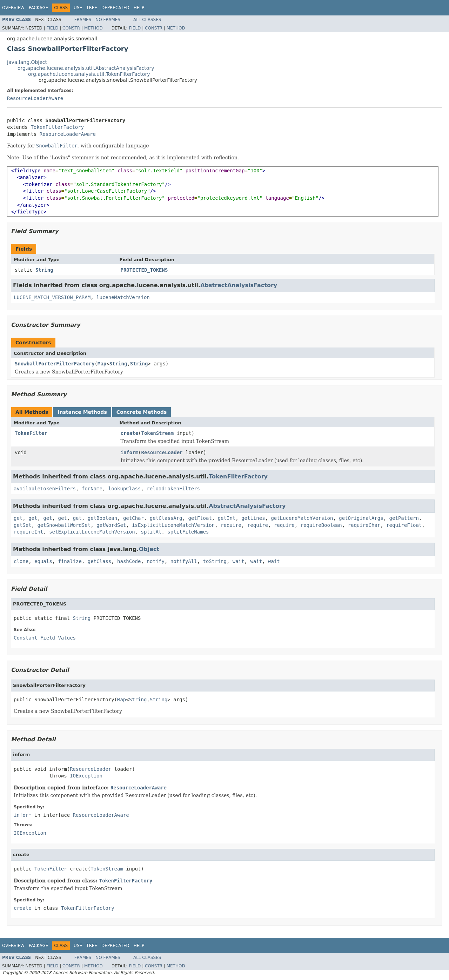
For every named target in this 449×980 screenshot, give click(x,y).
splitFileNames (188, 532)
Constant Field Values (45, 638)
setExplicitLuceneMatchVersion (92, 532)
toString (215, 561)
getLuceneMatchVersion (302, 518)
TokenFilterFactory (57, 127)
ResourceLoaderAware (35, 98)
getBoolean (102, 518)
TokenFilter (31, 433)
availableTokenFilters (45, 489)
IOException (86, 776)
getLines (253, 518)
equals (43, 561)
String (44, 270)
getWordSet (111, 525)
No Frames (108, 20)
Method (93, 28)
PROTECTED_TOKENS (144, 270)
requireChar (364, 525)
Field (52, 28)
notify (156, 561)
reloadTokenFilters (173, 489)
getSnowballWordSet (64, 525)
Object (149, 549)
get (18, 518)
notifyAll (184, 561)
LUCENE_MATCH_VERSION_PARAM (52, 297)
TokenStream (158, 433)
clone (21, 561)
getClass (99, 561)
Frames (83, 20)
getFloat (200, 518)
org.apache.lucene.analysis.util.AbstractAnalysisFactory (86, 68)
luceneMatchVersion (123, 297)
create (130, 433)
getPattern (404, 518)
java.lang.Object (27, 62)
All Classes (147, 20)
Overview (13, 8)
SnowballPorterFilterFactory (55, 364)
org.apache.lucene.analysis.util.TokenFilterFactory (89, 74)
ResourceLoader (162, 452)
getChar (133, 518)
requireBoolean (321, 525)
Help (139, 8)
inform (130, 452)
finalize (70, 561)
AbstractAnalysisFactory (239, 285)
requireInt (28, 532)
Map (102, 364)
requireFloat (404, 525)
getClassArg (166, 518)
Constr (71, 28)
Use (78, 8)
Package (38, 8)
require (231, 525)
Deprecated (115, 8)
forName (92, 489)
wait (239, 561)
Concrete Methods (142, 412)
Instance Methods (82, 412)
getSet (23, 525)
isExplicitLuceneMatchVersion (173, 525)
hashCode (129, 561)
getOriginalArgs (361, 518)
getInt (227, 518)
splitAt (151, 532)
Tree (92, 8)
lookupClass (125, 489)
